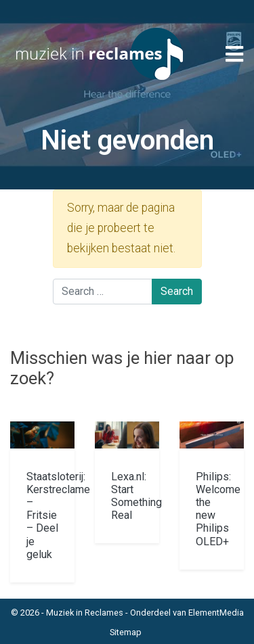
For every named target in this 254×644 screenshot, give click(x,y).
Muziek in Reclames (85, 613)
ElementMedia (216, 613)
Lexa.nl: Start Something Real (136, 496)
